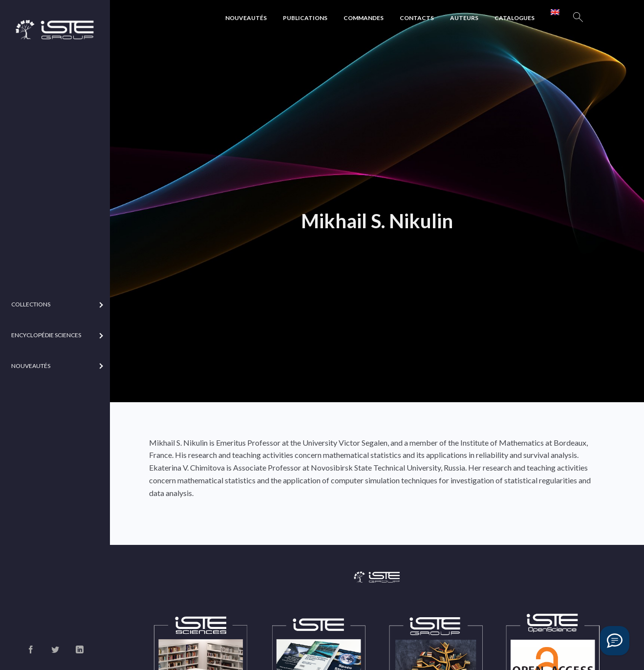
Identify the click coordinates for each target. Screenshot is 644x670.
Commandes (364, 18)
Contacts (417, 18)
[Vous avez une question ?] (615, 641)
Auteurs (464, 18)
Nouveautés (246, 18)
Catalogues (515, 18)
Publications (305, 18)
